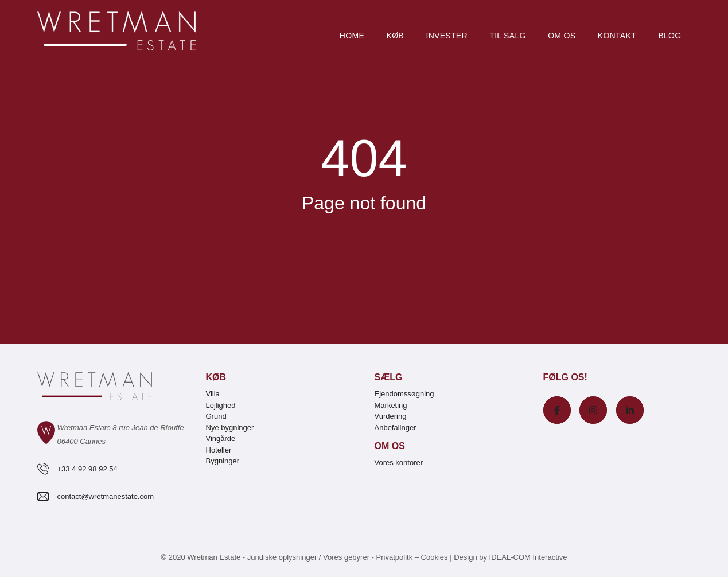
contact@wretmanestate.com (106, 496)
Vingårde (221, 438)
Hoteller (219, 450)
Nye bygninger (230, 428)
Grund (216, 416)
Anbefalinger (396, 428)
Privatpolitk (395, 557)
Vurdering (391, 416)
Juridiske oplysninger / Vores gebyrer (308, 557)
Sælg (389, 377)
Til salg (507, 36)
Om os (562, 36)
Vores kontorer (399, 463)
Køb (395, 36)
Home (352, 36)
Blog (669, 36)
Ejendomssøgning (404, 394)
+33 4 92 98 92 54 (87, 469)
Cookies (435, 557)
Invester (446, 36)
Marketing (391, 405)
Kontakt (617, 36)
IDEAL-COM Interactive (528, 557)
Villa (213, 394)
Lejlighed (221, 405)
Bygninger (223, 461)
